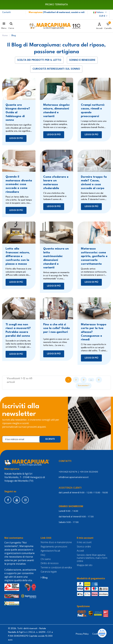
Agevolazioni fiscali (50, 551)
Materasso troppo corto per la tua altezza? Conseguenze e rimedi (94, 332)
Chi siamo (46, 559)
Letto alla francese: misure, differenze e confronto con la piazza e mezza (18, 256)
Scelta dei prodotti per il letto (39, 60)
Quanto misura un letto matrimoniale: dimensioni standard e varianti (56, 258)
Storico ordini (84, 547)
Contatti (6, 12)
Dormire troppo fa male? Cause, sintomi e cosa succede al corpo (94, 183)
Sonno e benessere (82, 60)
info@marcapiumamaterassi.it (74, 477)
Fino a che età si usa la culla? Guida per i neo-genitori (56, 328)
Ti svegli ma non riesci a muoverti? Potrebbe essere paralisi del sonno (18, 330)
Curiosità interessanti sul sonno (56, 69)
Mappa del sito (85, 565)
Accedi (80, 551)
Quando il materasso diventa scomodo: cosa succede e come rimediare (19, 184)
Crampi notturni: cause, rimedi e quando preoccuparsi (93, 111)
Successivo (83, 385)
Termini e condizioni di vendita (56, 568)
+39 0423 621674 (68, 472)
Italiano (100, 12)
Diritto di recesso (50, 563)
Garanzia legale (49, 572)
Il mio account (84, 542)
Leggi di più (16, 138)
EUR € (103, 16)
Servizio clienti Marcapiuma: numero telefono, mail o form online (92, 558)
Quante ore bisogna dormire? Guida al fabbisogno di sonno (18, 113)
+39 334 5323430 (89, 472)
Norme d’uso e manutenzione (56, 542)
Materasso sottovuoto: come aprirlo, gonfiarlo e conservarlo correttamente (94, 256)
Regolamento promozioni (54, 547)
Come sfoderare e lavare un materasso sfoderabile (56, 183)
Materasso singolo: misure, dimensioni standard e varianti (56, 111)
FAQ (43, 555)
